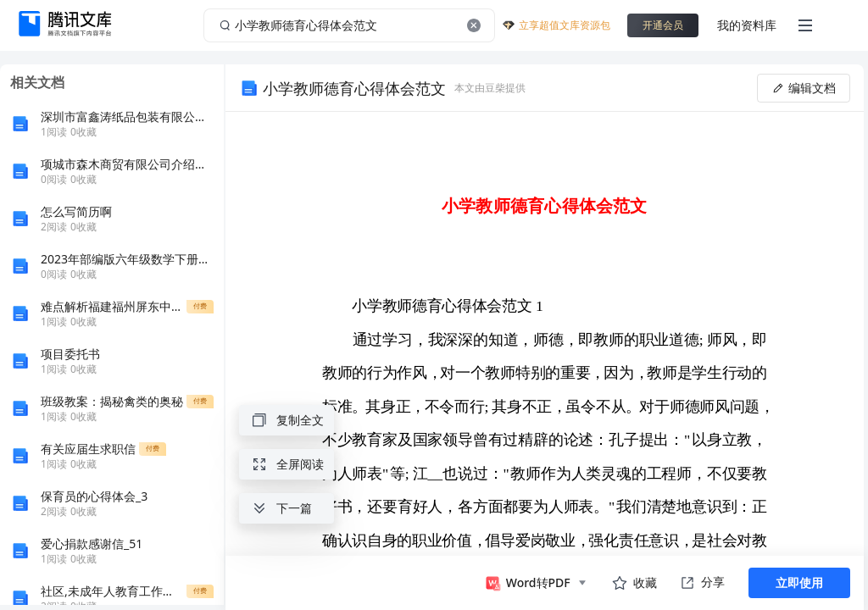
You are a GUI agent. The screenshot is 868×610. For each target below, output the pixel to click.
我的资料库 (747, 25)
